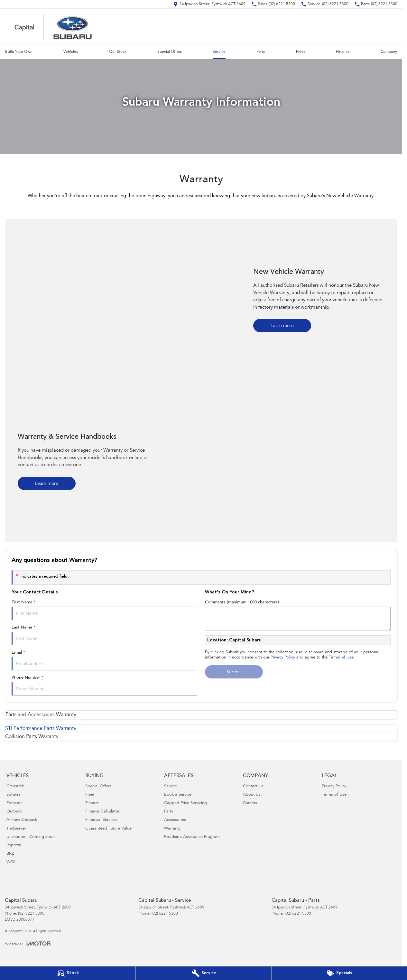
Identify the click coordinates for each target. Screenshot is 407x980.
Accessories (175, 820)
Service (219, 52)
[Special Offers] (339, 973)
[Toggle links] (28, 943)
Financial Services (101, 820)
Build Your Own (19, 52)
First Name (104, 610)
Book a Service (178, 795)
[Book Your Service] (203, 973)
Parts (261, 52)
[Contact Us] (209, 4)
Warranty (172, 829)
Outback (14, 812)
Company (389, 52)
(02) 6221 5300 (31, 914)
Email (104, 660)
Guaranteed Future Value (108, 829)
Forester (14, 803)
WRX (11, 862)
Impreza (14, 845)
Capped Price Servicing (185, 803)
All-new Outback (22, 820)
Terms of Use (341, 658)
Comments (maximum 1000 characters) (298, 615)
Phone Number (104, 686)
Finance (343, 52)
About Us (252, 795)
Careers (250, 803)
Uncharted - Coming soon (31, 837)
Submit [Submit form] (234, 672)
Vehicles (71, 52)
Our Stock (118, 52)
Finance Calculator (102, 812)
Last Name (104, 635)
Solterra (14, 795)
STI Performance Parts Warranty (41, 729)
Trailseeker (16, 829)
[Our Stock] (68, 973)
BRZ (10, 854)
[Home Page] (53, 27)
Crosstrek (15, 787)
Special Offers (170, 52)
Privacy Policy (283, 658)
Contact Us (253, 787)
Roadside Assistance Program (192, 837)
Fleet (301, 52)
